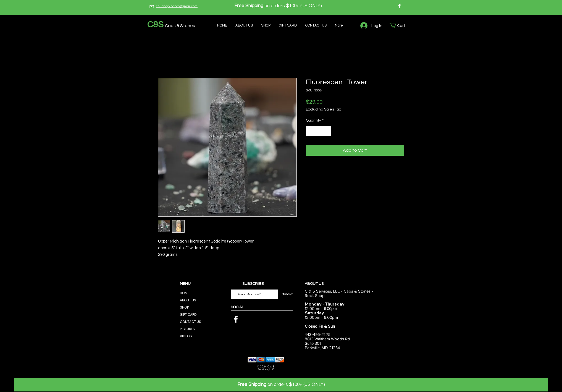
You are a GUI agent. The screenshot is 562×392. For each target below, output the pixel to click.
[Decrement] (310, 131)
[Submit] (287, 294)
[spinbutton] (319, 131)
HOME (185, 293)
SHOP (184, 307)
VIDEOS (186, 336)
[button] (400, 26)
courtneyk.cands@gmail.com (177, 6)
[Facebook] (399, 6)
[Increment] (327, 131)
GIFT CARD (188, 315)
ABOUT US (188, 300)
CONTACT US (191, 322)
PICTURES (187, 329)
